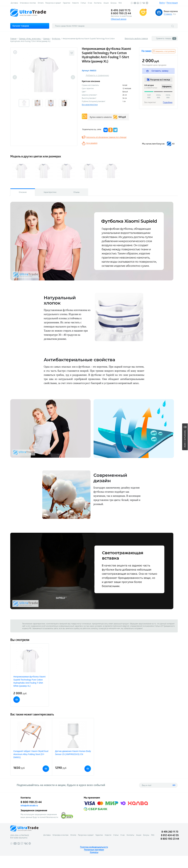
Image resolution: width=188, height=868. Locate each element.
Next (73, 77)
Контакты (98, 3)
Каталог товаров (21, 26)
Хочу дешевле (92, 143)
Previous (15, 77)
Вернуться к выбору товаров (136, 38)
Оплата (41, 3)
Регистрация (172, 3)
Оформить (167, 87)
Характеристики (50, 192)
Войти (162, 3)
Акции (106, 3)
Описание (23, 192)
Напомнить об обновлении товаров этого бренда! (106, 137)
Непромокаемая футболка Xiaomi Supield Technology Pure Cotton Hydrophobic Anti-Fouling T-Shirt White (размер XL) (29, 681)
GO (174, 785)
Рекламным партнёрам (94, 850)
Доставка (14, 3)
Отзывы (77, 192)
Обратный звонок (119, 19)
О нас (90, 3)
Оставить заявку (158, 71)
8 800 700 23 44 (121, 13)
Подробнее (168, 102)
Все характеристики (90, 104)
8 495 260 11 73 (121, 10)
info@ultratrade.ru (29, 806)
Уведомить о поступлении (164, 51)
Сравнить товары (166, 38)
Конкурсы (94, 852)
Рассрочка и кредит (53, 3)
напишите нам (114, 628)
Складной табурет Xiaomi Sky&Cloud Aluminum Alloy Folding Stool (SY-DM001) (31, 754)
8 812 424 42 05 (170, 835)
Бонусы (114, 3)
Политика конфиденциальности (94, 847)
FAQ (120, 3)
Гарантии (67, 3)
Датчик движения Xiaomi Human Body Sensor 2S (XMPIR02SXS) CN (73, 753)
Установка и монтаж (28, 3)
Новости (75, 3)
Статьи (83, 3)
